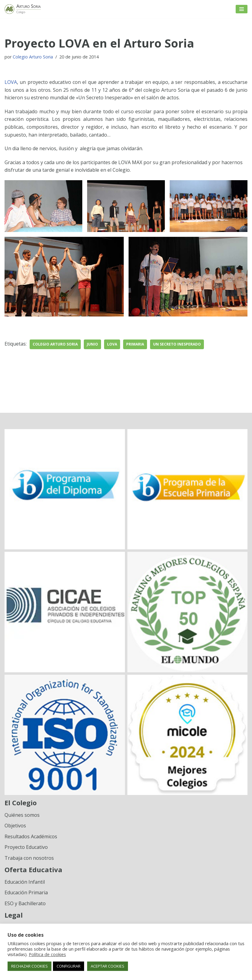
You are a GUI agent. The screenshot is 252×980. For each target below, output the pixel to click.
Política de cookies (47, 954)
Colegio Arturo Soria (33, 57)
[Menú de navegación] (242, 9)
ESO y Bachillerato (25, 903)
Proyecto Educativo (26, 847)
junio (92, 344)
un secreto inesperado (177, 344)
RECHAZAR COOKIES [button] (29, 966)
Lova (112, 344)
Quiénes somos (22, 815)
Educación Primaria (26, 892)
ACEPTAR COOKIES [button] (108, 966)
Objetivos (15, 826)
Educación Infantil (25, 882)
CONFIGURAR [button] (69, 966)
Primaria (135, 344)
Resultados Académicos (31, 836)
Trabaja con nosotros (29, 858)
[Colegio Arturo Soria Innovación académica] (23, 9)
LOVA (11, 82)
